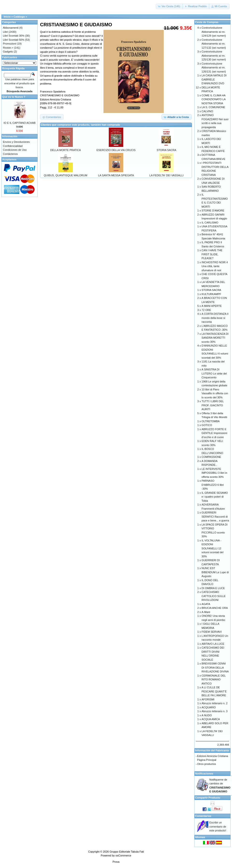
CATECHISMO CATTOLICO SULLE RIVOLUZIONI (214, 596)
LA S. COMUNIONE (213, 107)
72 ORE (206, 310)
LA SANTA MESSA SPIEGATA (116, 175)
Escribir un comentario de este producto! (218, 826)
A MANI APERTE (212, 306)
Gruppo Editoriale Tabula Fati (127, 852)
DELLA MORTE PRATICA (65, 150)
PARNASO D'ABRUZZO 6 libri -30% (213, 485)
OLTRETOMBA (211, 421)
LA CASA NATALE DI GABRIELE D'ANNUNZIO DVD (214, 79)
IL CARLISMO (210, 223)
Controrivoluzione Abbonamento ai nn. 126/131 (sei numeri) (214, 68)
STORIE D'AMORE (213, 210)
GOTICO (207, 425)
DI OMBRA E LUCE (213, 588)
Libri (5, 32)
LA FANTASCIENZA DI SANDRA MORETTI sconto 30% (215, 338)
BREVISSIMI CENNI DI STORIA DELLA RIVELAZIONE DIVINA (215, 667)
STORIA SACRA (167, 150)
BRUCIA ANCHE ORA (215, 608)
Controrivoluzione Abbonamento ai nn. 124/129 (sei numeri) (214, 32)
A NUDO (207, 715)
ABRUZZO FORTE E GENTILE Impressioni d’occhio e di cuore (214, 433)
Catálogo (19, 17)
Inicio (7, 17)
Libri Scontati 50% (14, 40)
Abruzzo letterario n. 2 (215, 703)
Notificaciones (204, 774)
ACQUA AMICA (211, 719)
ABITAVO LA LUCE (213, 644)
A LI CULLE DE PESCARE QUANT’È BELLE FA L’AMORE (214, 691)
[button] (169, 6)
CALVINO (207, 111)
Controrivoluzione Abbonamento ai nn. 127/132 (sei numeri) (214, 44)
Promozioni (10, 44)
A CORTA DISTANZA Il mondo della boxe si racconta (215, 318)
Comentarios (203, 816)
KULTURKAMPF (211, 294)
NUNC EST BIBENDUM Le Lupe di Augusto (215, 572)
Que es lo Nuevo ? (14, 97)
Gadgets (8, 52)
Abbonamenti (11, 28)
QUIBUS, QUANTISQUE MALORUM (66, 175)
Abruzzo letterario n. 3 (215, 711)
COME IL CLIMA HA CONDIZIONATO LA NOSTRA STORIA (214, 99)
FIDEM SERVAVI (212, 632)
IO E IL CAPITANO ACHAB (20, 123)
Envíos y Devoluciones (16, 142)
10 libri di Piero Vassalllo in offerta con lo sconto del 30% (215, 393)
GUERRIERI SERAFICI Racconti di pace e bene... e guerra (215, 516)
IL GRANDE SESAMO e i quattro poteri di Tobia (215, 497)
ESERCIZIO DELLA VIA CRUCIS (116, 150)
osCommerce (123, 855)
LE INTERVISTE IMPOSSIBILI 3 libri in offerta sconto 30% (214, 473)
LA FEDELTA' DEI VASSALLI (167, 175)
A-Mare (206, 612)
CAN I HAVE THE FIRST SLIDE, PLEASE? (212, 254)
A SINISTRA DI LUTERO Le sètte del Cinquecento (214, 373)
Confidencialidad (13, 146)
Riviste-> (8, 48)
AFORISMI (208, 699)
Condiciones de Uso (15, 150)
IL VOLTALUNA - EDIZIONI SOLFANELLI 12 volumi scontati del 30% (213, 548)
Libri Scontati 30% (14, 36)
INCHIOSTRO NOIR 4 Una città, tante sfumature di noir (215, 266)
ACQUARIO (209, 707)
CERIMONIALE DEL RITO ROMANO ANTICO (214, 680)
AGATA (206, 604)
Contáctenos (10, 154)
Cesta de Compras (207, 22)
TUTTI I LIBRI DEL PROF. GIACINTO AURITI (213, 405)
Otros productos (206, 764)
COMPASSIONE (211, 457)
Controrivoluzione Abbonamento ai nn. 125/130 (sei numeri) (214, 56)
